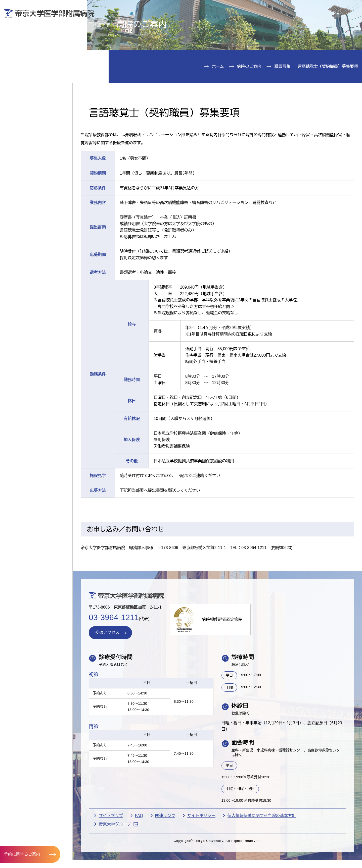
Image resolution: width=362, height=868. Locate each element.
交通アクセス (27, 95)
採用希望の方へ (324, 22)
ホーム (218, 95)
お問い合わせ (285, 7)
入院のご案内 (27, 49)
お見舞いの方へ (201, 22)
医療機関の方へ (262, 22)
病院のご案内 (27, 79)
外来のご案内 (27, 34)
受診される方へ (139, 22)
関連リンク (165, 845)
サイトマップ (111, 845)
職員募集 (283, 95)
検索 (351, 7)
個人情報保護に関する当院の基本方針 (262, 845)
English (322, 7)
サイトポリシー (201, 845)
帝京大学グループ (119, 853)
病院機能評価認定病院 (222, 648)
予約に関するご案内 (22, 854)
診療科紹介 (24, 64)
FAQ (139, 845)
